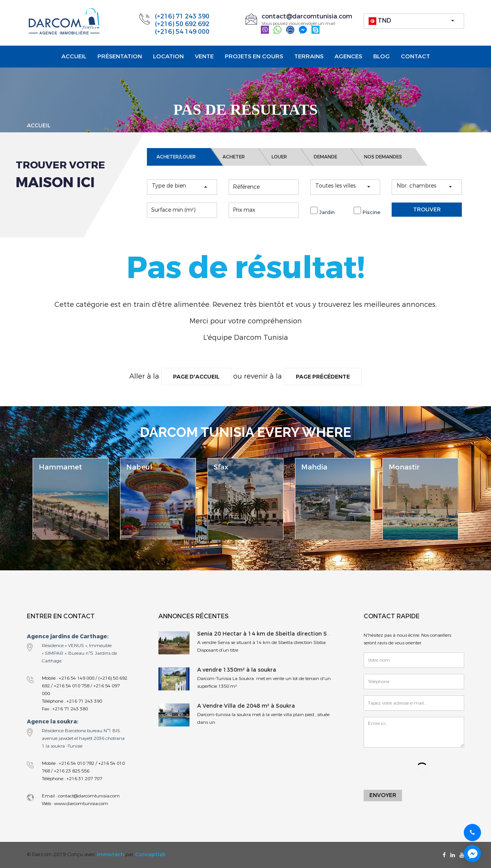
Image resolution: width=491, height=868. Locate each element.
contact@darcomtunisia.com (307, 16)
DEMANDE (325, 157)
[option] (71, 499)
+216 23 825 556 (72, 771)
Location (168, 56)
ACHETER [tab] (234, 157)
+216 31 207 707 (84, 779)
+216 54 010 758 (72, 686)
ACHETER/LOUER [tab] (176, 157)
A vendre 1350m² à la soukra (237, 670)
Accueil (74, 56)
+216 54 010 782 (77, 763)
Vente (204, 56)
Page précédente (329, 377)
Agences (348, 56)
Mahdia (314, 467)
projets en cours (254, 56)
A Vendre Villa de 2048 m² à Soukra (246, 706)
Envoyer (383, 796)
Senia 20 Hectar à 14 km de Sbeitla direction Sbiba (268, 634)
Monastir (404, 467)
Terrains (309, 56)
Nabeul (139, 467)
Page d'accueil (189, 377)
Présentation (120, 56)
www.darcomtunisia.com (81, 804)
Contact (415, 56)
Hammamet (60, 467)
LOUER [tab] (279, 157)
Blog (381, 56)
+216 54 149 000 (77, 678)
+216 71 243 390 (84, 701)
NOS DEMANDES (383, 157)
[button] (414, 21)
